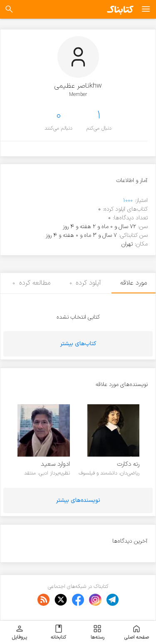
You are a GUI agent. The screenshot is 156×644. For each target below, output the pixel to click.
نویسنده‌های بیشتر (78, 500)
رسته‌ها (98, 632)
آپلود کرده (85, 283)
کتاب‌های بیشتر (78, 344)
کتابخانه (58, 632)
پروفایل (19, 632)
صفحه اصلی (136, 632)
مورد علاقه (134, 283)
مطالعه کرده (31, 283)
